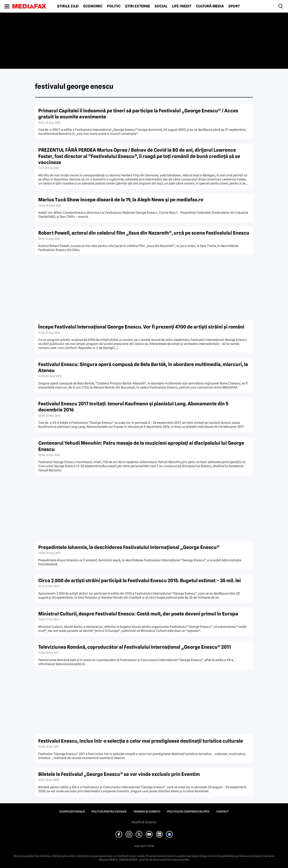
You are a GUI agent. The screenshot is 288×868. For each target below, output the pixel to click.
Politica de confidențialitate (188, 812)
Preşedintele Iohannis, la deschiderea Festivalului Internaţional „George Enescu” (129, 547)
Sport (234, 6)
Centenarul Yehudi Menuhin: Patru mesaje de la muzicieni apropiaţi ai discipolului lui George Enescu (141, 446)
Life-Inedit (182, 6)
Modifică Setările (144, 822)
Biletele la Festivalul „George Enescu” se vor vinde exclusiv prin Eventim (119, 774)
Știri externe (138, 6)
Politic (114, 6)
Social (161, 6)
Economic (93, 6)
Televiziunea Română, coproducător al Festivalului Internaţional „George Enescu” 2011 (135, 647)
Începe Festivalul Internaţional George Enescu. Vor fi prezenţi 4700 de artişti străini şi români (141, 327)
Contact (222, 812)
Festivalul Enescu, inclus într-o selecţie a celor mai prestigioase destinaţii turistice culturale (141, 741)
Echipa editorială (72, 812)
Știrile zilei (68, 6)
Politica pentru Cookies (109, 812)
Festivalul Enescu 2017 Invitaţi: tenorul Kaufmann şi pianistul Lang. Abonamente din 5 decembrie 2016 (133, 407)
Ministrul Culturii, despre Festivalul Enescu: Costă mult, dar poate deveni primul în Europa (138, 614)
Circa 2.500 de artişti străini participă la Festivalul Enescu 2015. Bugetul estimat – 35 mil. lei (139, 581)
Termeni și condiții (147, 812)
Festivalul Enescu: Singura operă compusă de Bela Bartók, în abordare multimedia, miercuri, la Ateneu (143, 367)
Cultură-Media (210, 6)
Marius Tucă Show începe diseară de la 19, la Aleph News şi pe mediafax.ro (121, 200)
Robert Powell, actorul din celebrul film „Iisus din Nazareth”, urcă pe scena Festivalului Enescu (144, 233)
